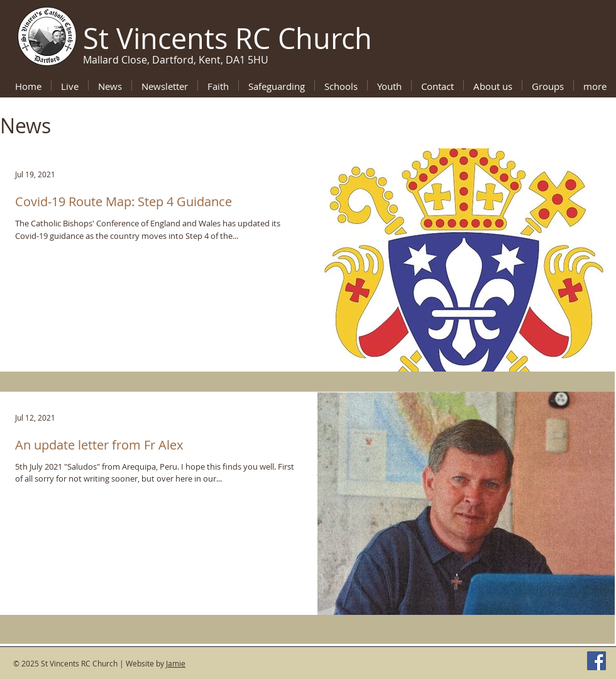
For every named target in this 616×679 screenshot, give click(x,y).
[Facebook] (597, 661)
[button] (218, 85)
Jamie (176, 663)
